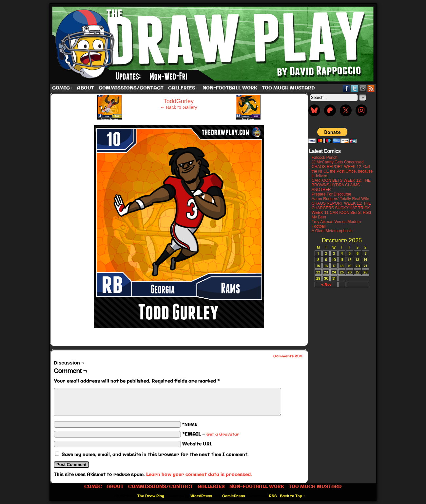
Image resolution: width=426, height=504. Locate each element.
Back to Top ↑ (292, 496)
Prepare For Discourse (331, 194)
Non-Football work (230, 88)
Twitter (355, 88)
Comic (62, 88)
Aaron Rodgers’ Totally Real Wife (340, 199)
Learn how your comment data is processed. (199, 475)
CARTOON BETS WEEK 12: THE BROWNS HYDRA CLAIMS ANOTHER (341, 185)
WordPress (201, 496)
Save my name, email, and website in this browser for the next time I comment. (155, 455)
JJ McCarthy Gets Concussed (338, 162)
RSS (371, 88)
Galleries (183, 88)
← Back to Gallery (179, 107)
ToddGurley (179, 101)
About (86, 88)
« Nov (326, 284)
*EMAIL (211, 434)
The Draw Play (214, 44)
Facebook (347, 88)
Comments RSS (288, 356)
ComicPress (233, 496)
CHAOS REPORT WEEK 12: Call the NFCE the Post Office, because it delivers (342, 171)
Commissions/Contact (131, 88)
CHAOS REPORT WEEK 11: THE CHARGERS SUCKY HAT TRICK (341, 206)
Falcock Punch (325, 158)
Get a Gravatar (223, 434)
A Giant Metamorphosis (332, 231)
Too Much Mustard (288, 88)
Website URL (197, 444)
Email (363, 88)
